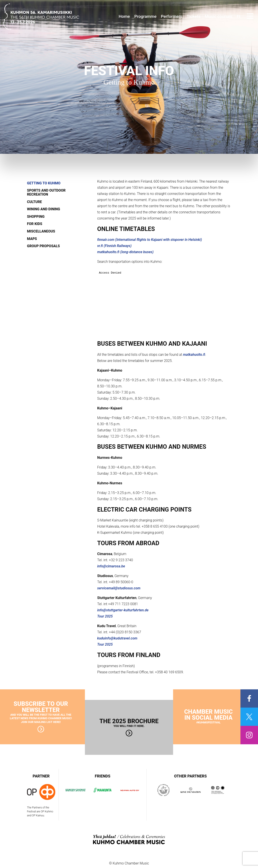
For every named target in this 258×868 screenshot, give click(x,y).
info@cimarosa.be (111, 566)
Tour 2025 (105, 616)
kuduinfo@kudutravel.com (117, 638)
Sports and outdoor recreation (46, 192)
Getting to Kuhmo (44, 183)
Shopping (36, 217)
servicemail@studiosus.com (119, 588)
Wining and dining (44, 209)
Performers (171, 16)
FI (238, 16)
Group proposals (43, 246)
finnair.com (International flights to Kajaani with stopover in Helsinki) (150, 240)
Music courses (219, 16)
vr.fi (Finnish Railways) (114, 246)
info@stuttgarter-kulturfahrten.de (123, 610)
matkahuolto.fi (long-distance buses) (125, 252)
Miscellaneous (41, 231)
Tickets (194, 16)
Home (124, 16)
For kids (35, 224)
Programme (145, 16)
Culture (34, 202)
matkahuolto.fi (194, 355)
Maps (32, 239)
